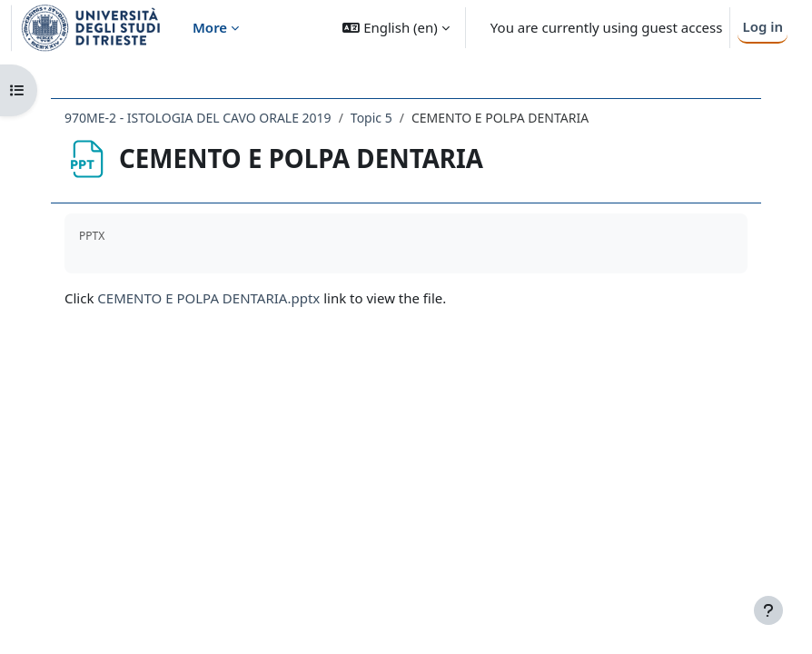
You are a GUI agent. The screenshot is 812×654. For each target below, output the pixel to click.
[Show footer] (768, 610)
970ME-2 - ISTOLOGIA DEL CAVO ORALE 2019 (198, 118)
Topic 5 (371, 118)
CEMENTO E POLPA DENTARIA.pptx (208, 298)
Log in (762, 26)
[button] (396, 28)
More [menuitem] (210, 27)
